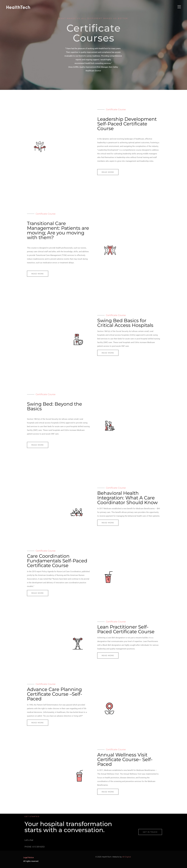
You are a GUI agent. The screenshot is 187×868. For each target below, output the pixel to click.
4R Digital (127, 857)
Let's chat (29, 843)
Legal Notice (29, 858)
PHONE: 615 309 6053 (35, 849)
